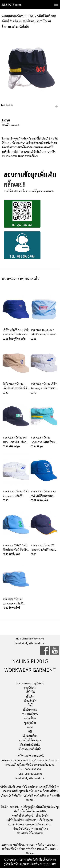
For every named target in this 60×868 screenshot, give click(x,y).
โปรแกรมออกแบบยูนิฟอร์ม (30, 683)
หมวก (30, 727)
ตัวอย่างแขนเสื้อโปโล (30, 749)
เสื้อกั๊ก (30, 705)
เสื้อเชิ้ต (30, 696)
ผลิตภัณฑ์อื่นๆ (30, 736)
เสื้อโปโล (30, 692)
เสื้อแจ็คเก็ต (30, 701)
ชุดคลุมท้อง (30, 723)
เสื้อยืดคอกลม (30, 710)
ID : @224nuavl (22, 214)
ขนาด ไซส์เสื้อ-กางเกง (30, 740)
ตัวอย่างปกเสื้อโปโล (30, 745)
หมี (30, 731)
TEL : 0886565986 (22, 246)
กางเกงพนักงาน (30, 714)
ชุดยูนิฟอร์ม (30, 688)
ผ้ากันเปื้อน (30, 718)
